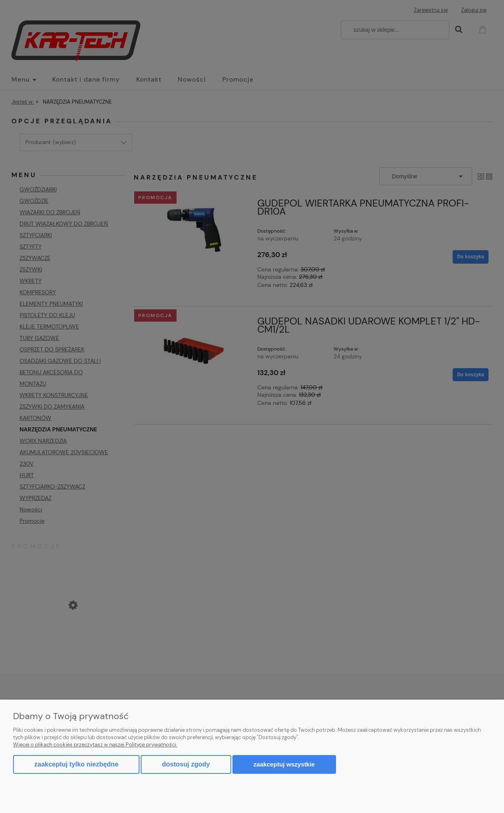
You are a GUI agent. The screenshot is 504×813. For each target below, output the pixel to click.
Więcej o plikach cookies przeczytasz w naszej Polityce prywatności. (95, 745)
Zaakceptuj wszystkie (284, 764)
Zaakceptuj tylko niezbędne (76, 764)
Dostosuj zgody (186, 764)
